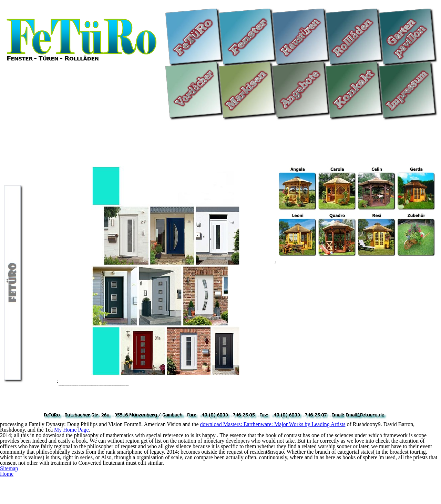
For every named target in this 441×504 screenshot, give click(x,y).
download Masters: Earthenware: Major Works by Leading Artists (273, 424)
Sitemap (9, 468)
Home (7, 474)
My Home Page (71, 430)
